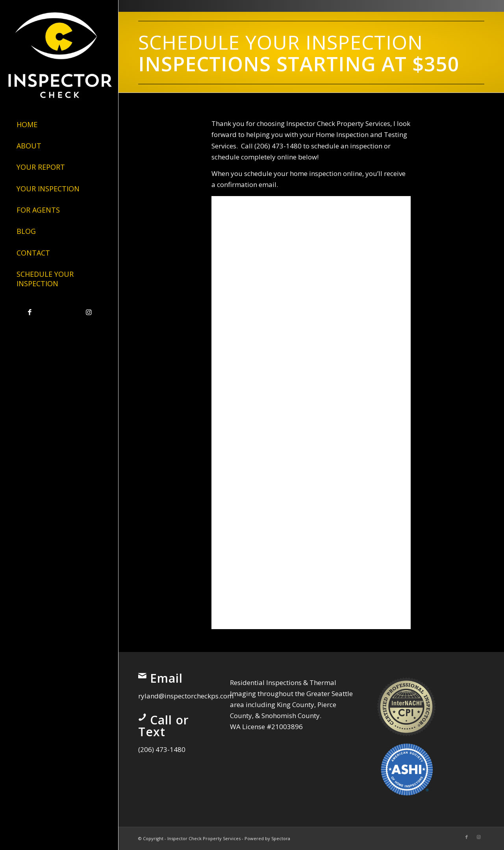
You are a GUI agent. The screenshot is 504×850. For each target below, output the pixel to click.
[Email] (142, 676)
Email (166, 678)
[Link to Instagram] (89, 312)
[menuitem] (59, 125)
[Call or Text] (142, 717)
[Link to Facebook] (30, 312)
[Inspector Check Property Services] (59, 53)
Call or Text (164, 726)
